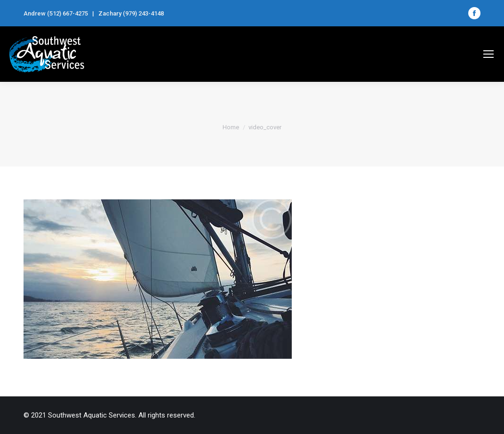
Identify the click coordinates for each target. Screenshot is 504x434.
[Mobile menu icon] (488, 54)
